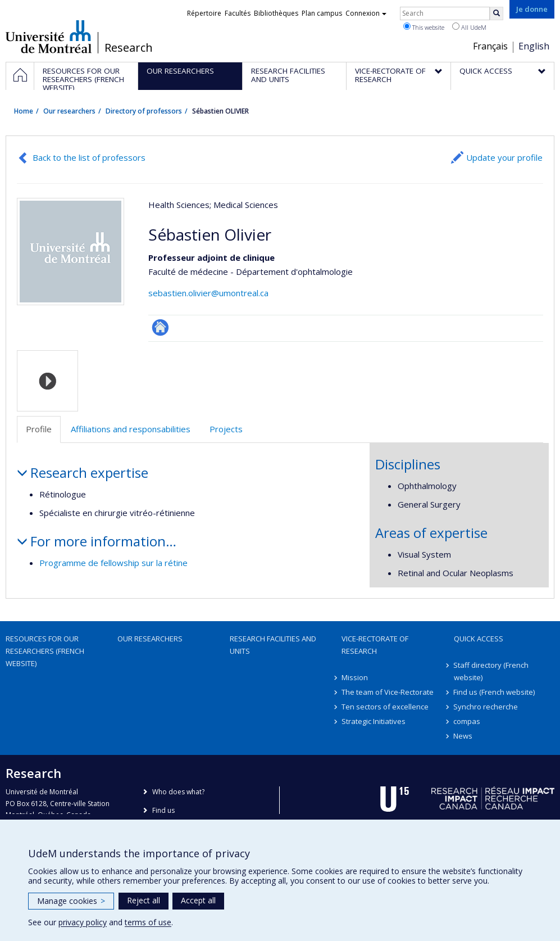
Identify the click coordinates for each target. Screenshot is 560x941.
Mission (355, 677)
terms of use (148, 922)
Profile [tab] (39, 429)
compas (467, 721)
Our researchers (69, 111)
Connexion (366, 13)
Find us (163, 810)
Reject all (144, 900)
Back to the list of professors (89, 157)
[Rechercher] (497, 13)
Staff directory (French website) (491, 671)
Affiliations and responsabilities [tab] (131, 429)
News (463, 736)
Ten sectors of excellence (385, 707)
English (534, 46)
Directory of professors (144, 111)
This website (424, 27)
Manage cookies (71, 901)
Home (24, 111)
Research (129, 48)
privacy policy (83, 922)
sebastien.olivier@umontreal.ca (208, 293)
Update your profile (504, 157)
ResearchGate (160, 327)
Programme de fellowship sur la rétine (113, 563)
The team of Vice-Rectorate (388, 692)
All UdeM (469, 27)
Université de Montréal (49, 37)
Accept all (198, 900)
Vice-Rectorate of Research (375, 645)
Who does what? (178, 792)
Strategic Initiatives (374, 721)
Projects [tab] (226, 429)
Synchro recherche (486, 707)
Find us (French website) (495, 692)
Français (490, 46)
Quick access (479, 639)
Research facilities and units (273, 645)
